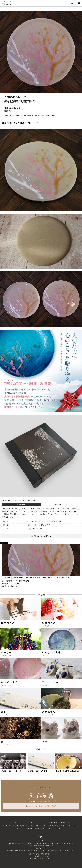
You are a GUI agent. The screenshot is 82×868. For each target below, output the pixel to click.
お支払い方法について (56, 826)
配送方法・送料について (37, 826)
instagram (51, 796)
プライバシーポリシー (57, 828)
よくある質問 (20, 826)
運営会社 (20, 828)
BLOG (30, 822)
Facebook (38, 796)
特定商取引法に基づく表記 (36, 828)
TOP (15, 822)
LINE (42, 822)
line (44, 796)
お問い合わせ (72, 826)
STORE (22, 822)
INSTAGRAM (52, 822)
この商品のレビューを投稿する (41, 536)
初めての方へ (7, 826)
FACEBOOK (64, 822)
